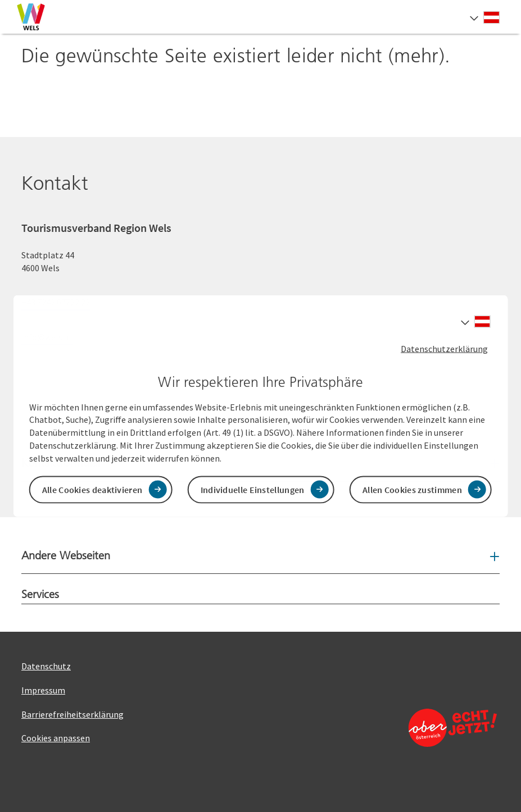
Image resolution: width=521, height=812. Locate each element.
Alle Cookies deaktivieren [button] (92, 489)
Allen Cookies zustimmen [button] (412, 489)
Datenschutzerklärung (444, 349)
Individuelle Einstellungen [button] (253, 489)
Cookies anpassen (56, 738)
